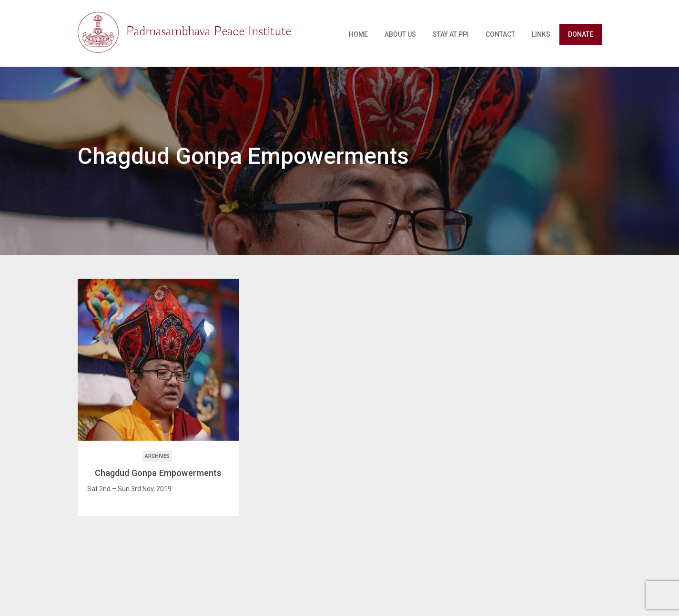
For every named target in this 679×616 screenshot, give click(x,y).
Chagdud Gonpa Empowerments (158, 473)
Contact (500, 34)
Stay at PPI (451, 34)
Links (541, 34)
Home (358, 34)
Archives (157, 456)
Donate (581, 34)
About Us (400, 34)
